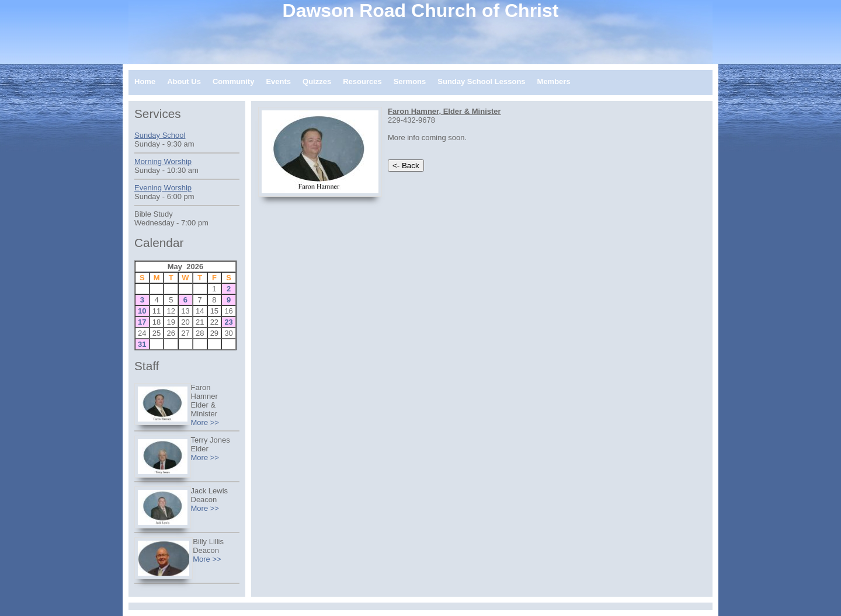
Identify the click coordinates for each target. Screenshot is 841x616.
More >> (205, 422)
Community (234, 81)
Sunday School (160, 135)
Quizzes (317, 81)
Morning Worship (163, 161)
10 (142, 311)
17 (142, 322)
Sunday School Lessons (481, 81)
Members (554, 81)
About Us (184, 81)
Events (278, 81)
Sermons (410, 81)
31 (142, 344)
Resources (362, 81)
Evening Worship (163, 188)
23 (228, 322)
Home (145, 81)
